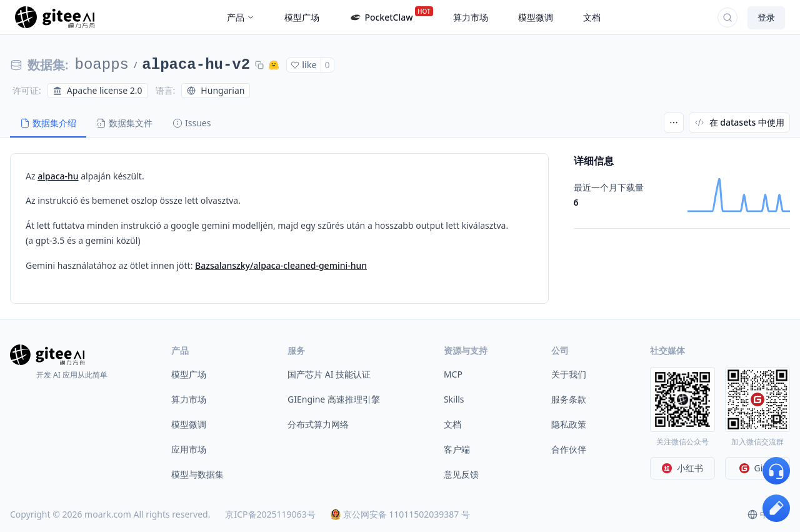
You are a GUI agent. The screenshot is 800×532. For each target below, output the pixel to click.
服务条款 (569, 399)
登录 (766, 17)
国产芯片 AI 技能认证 (329, 374)
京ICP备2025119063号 (270, 514)
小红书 (682, 468)
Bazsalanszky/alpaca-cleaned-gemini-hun (281, 265)
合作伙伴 (569, 449)
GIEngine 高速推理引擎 (334, 399)
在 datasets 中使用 (739, 122)
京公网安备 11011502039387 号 (400, 514)
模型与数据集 (197, 474)
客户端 (457, 449)
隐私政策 (569, 424)
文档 (452, 424)
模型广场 (189, 374)
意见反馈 (461, 474)
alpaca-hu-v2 (196, 65)
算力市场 (189, 399)
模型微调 (189, 424)
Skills (454, 399)
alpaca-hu (58, 176)
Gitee (758, 468)
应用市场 (189, 449)
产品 (241, 17)
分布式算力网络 (318, 424)
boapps (102, 65)
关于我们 (569, 374)
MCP (453, 374)
